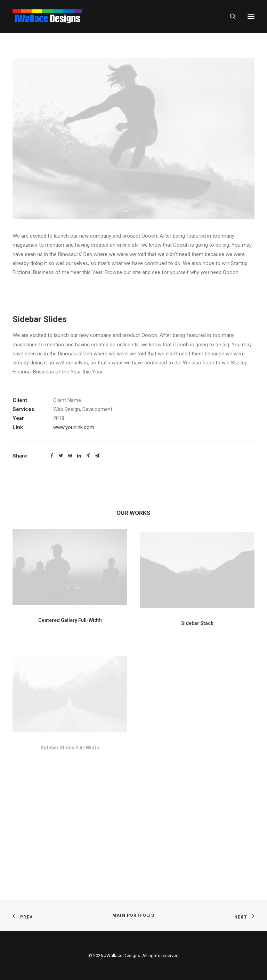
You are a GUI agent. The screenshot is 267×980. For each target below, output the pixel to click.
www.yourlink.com (74, 427)
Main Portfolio (133, 915)
